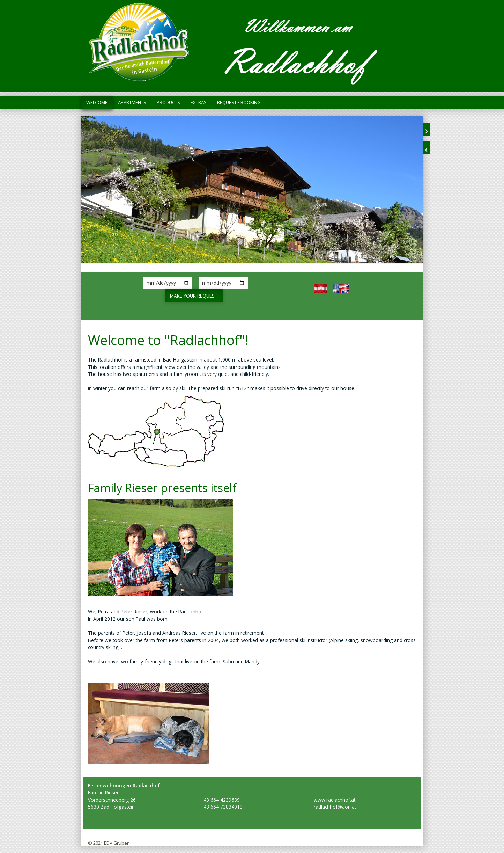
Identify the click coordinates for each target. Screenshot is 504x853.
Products (168, 102)
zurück (427, 148)
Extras (199, 102)
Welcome (97, 102)
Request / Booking (239, 102)
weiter (427, 129)
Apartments (132, 102)
